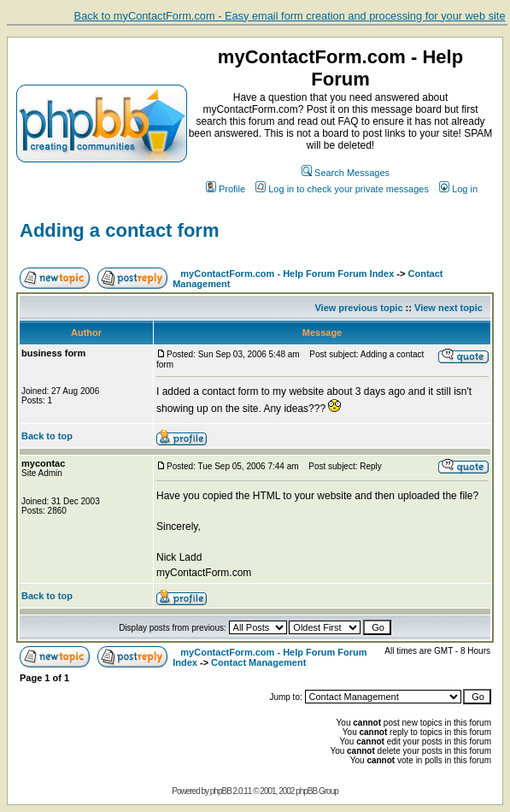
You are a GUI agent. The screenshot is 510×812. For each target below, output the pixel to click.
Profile (226, 189)
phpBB (221, 791)
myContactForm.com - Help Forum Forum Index (287, 274)
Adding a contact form (119, 230)
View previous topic (358, 308)
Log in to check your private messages (342, 189)
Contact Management (258, 662)
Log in (458, 189)
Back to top (47, 436)
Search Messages (346, 173)
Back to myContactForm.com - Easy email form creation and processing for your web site (290, 16)
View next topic (448, 308)
